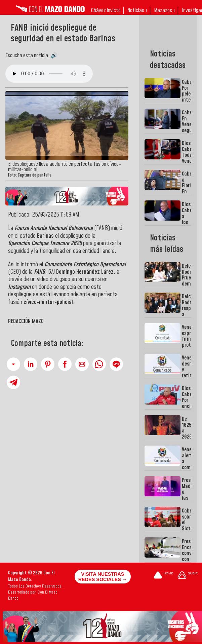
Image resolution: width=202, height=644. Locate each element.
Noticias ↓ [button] (137, 10)
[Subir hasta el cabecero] (188, 576)
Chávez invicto (106, 10)
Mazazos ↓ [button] (165, 10)
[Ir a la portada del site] (163, 576)
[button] (13, 364)
